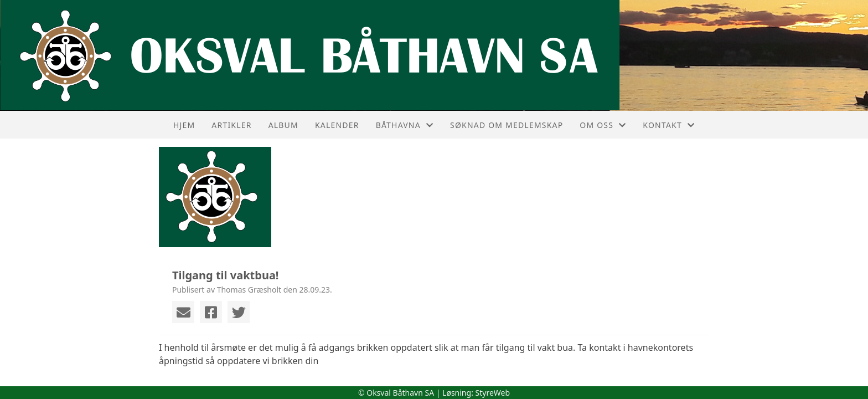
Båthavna (405, 125)
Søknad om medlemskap (507, 125)
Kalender (337, 125)
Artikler (231, 125)
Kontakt (669, 125)
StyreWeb (493, 393)
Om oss (603, 125)
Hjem (184, 125)
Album (283, 125)
